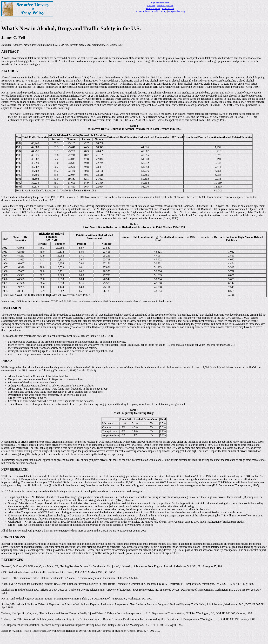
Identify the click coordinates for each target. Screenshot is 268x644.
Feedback (161, 5)
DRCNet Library (142, 11)
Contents (151, 5)
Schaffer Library (159, 11)
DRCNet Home (153, 8)
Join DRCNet (168, 8)
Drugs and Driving (177, 11)
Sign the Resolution (160, 3)
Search (170, 5)
